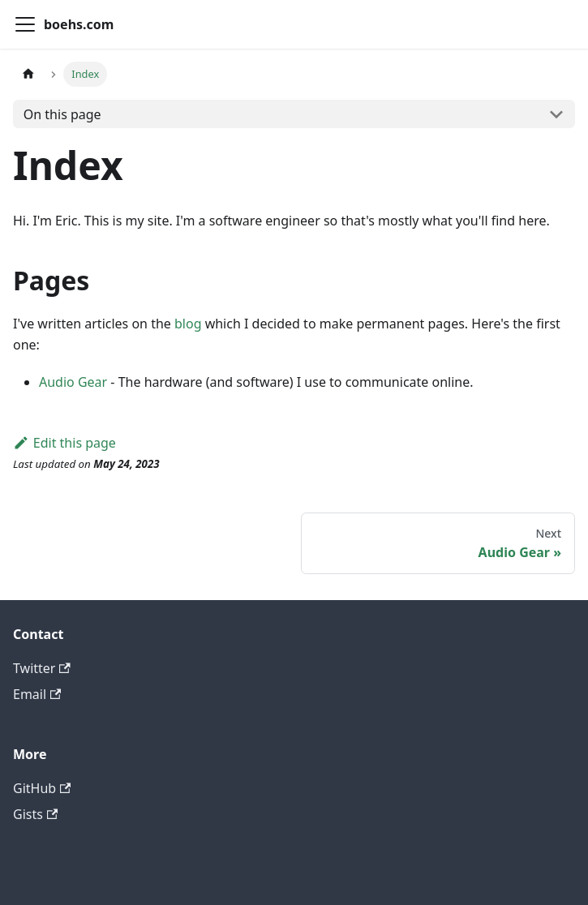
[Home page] (28, 74)
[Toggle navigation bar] (25, 24)
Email (37, 694)
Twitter (42, 668)
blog (188, 324)
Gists (35, 814)
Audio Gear (73, 382)
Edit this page (64, 443)
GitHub (42, 788)
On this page (62, 114)
